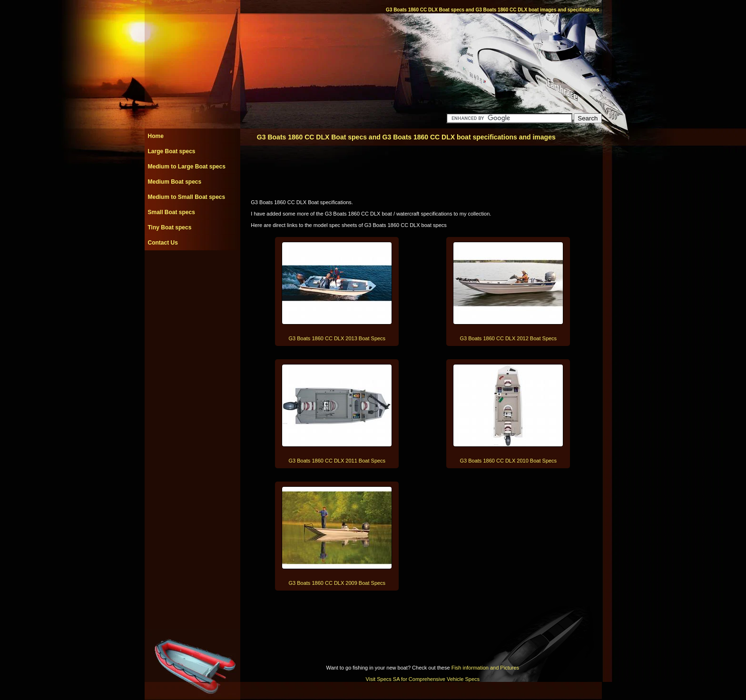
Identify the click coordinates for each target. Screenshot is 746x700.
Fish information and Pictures (485, 668)
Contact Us (163, 243)
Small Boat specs (172, 212)
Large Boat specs (172, 151)
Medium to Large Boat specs (187, 167)
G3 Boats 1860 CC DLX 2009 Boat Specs (337, 583)
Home (156, 136)
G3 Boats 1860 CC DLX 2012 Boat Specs (509, 338)
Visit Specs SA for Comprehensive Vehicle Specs (423, 679)
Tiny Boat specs (170, 227)
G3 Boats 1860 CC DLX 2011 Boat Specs (337, 461)
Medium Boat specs (175, 182)
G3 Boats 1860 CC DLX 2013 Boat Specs (337, 338)
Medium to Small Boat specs (187, 197)
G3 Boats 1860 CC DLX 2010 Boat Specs (509, 461)
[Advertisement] (192, 272)
